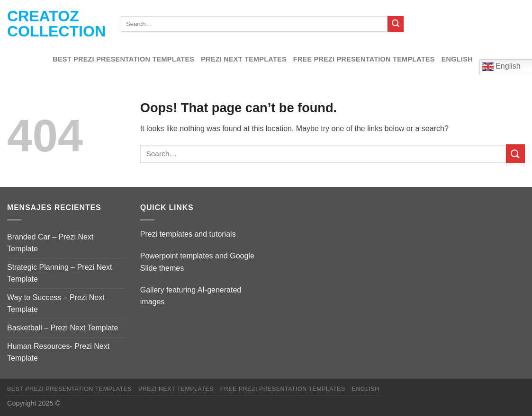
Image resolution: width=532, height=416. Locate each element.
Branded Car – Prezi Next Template (50, 243)
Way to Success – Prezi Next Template (56, 304)
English (457, 59)
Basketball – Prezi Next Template (63, 328)
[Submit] (396, 24)
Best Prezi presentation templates (123, 59)
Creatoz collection (56, 24)
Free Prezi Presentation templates (364, 59)
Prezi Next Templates (244, 59)
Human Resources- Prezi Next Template (58, 352)
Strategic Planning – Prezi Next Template (59, 273)
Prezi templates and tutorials (188, 234)
